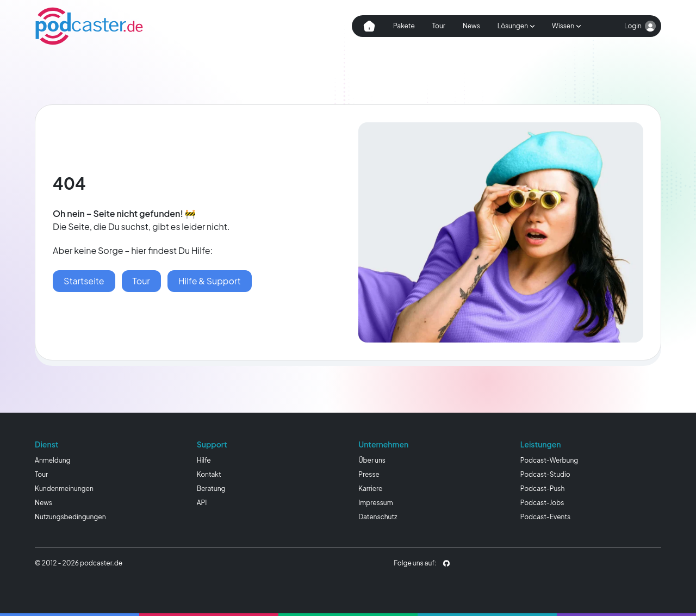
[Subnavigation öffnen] (516, 26)
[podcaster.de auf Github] (446, 563)
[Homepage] (89, 26)
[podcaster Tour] (141, 281)
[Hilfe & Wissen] (210, 281)
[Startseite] (84, 281)
